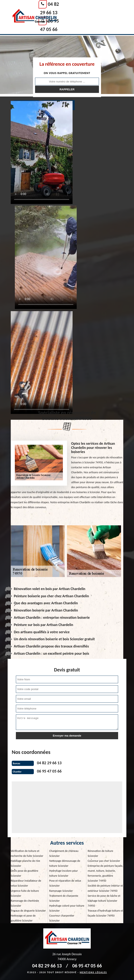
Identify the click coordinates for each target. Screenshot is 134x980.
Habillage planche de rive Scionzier (25, 863)
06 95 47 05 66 (49, 771)
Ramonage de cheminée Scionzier (25, 903)
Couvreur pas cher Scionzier (104, 861)
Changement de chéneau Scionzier (64, 853)
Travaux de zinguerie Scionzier (28, 911)
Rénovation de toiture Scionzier (100, 853)
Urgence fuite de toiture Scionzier (25, 893)
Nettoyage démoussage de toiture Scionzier (65, 863)
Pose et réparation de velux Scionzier (65, 883)
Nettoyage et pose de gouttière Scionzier (23, 918)
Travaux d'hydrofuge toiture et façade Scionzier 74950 (105, 913)
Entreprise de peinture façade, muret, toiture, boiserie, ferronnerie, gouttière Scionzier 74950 (105, 873)
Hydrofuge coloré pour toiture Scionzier (67, 908)
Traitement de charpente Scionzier (64, 898)
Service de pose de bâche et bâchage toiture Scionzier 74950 (104, 901)
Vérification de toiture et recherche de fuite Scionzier (27, 853)
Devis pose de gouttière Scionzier (24, 873)
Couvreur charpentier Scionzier (62, 918)
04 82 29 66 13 (49, 763)
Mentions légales (93, 972)
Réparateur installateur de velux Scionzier (26, 883)
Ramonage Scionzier (61, 891)
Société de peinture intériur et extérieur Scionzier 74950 (105, 888)
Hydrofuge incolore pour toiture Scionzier (64, 873)
